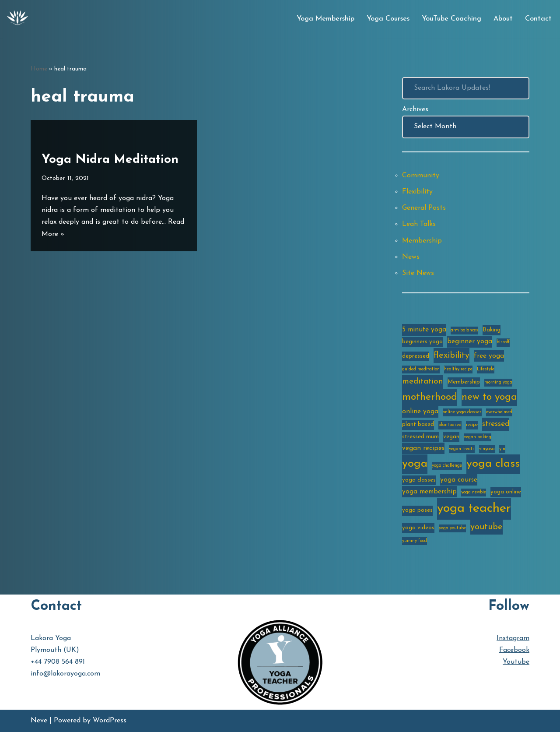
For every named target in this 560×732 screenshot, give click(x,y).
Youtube (516, 662)
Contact (538, 19)
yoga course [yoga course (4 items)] (459, 480)
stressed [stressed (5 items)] (496, 424)
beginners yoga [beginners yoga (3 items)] (422, 342)
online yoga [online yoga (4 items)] (420, 412)
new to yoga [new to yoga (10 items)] (489, 397)
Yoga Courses (388, 19)
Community (421, 176)
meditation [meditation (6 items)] (423, 382)
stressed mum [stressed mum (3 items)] (420, 437)
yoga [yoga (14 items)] (415, 464)
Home (39, 69)
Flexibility (417, 192)
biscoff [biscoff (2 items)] (503, 342)
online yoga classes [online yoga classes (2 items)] (462, 412)
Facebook (514, 650)
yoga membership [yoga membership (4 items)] (429, 492)
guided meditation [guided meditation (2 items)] (421, 369)
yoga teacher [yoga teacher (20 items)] (474, 509)
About (503, 19)
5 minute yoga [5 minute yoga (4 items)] (424, 330)
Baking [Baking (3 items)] (492, 330)
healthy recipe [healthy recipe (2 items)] (458, 369)
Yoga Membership (325, 19)
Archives (415, 109)
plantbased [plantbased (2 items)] (450, 425)
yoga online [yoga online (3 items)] (506, 492)
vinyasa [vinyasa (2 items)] (487, 449)
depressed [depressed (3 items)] (416, 356)
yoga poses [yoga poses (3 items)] (417, 510)
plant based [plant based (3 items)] (418, 424)
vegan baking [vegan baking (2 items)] (478, 437)
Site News (418, 273)
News (411, 257)
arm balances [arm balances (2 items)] (464, 330)
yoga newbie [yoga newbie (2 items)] (474, 492)
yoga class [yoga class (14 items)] (493, 464)
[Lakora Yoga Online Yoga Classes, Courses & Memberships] (17, 19)
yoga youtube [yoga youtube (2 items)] (452, 528)
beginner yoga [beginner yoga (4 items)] (470, 341)
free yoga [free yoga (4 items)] (489, 356)
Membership (422, 241)
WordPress (110, 721)
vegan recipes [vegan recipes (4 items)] (423, 448)
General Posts (424, 208)
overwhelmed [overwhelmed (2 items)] (499, 412)
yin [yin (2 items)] (502, 449)
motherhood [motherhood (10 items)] (430, 397)
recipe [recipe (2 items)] (472, 425)
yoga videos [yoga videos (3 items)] (418, 528)
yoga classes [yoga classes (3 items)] (419, 480)
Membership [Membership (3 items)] (464, 382)
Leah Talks (419, 224)
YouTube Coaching (451, 19)
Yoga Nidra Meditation (110, 160)
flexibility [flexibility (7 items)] (451, 355)
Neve (39, 721)
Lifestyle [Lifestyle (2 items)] (486, 369)
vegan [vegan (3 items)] (451, 437)
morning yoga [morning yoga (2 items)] (498, 382)
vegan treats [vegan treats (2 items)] (462, 449)
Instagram (513, 638)
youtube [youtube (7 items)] (486, 527)
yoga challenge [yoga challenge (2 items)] (447, 466)
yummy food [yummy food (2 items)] (415, 541)
